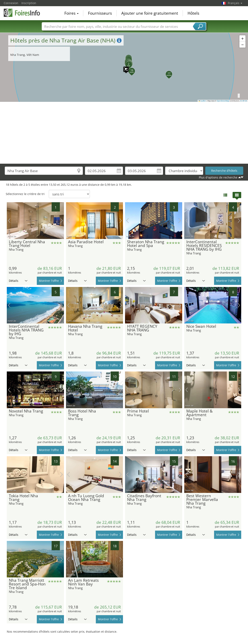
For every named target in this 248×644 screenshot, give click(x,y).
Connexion (11, 3)
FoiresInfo (24, 13)
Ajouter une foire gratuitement (150, 13)
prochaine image (62, 221)
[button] (124, 67)
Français (235, 3)
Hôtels (193, 13)
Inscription (29, 3)
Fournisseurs (100, 13)
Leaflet (202, 101)
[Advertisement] (124, 133)
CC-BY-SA (243, 101)
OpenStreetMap (223, 101)
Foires (71, 13)
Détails (18, 281)
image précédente (9, 221)
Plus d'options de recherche (218, 177)
